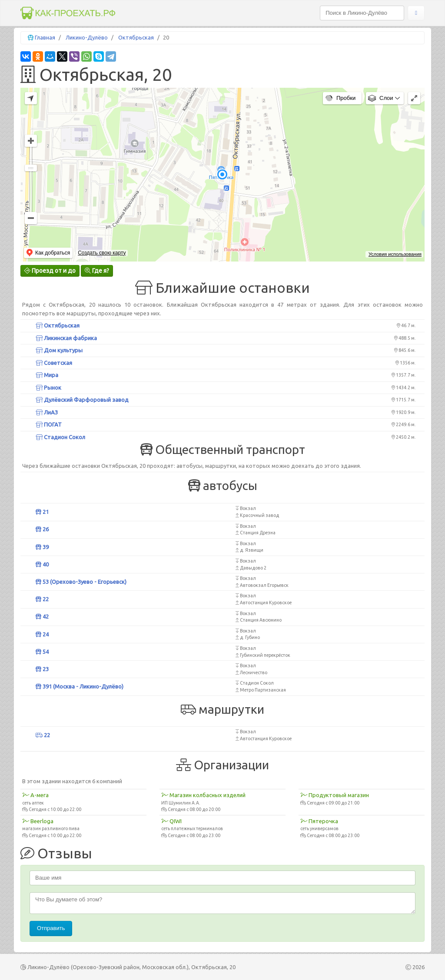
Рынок (48, 387)
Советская (54, 363)
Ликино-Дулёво (87, 37)
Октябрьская (136, 37)
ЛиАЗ (47, 412)
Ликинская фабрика (66, 338)
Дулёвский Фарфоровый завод (82, 400)
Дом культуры (59, 350)
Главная (45, 37)
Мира (47, 375)
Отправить (51, 928)
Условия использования (395, 254)
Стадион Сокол (60, 437)
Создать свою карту (102, 253)
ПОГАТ (49, 424)
